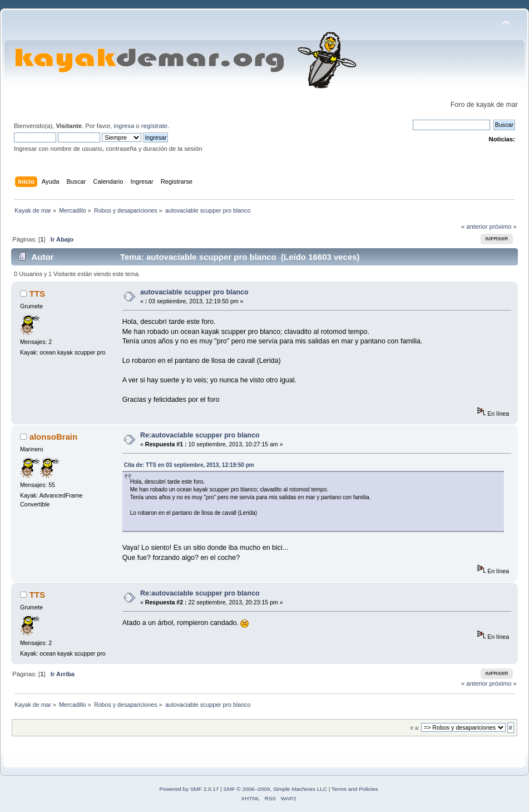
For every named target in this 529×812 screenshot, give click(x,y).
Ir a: (414, 728)
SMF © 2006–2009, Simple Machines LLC (275, 789)
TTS (37, 294)
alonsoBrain (54, 437)
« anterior (474, 227)
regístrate (154, 126)
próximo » (503, 227)
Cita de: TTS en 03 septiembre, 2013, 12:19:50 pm (189, 465)
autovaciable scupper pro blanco (194, 292)
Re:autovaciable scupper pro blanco (200, 435)
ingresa (124, 126)
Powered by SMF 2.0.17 (189, 789)
